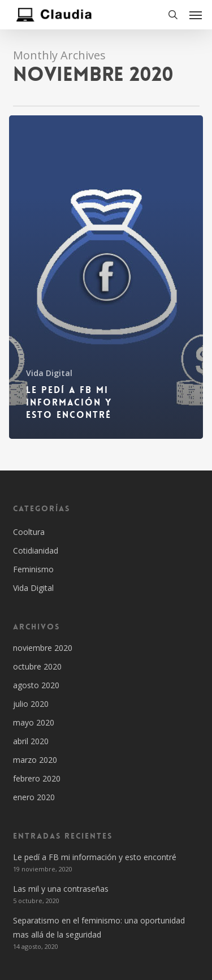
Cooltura (29, 532)
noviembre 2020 (43, 648)
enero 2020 (34, 797)
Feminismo (33, 569)
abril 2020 (31, 741)
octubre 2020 (37, 666)
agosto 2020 (36, 685)
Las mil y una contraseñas (61, 889)
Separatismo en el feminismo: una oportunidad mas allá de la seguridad (99, 927)
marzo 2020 (35, 760)
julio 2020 (31, 704)
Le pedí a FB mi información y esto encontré (95, 857)
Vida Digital (49, 373)
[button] (196, 15)
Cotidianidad (36, 551)
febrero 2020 (37, 778)
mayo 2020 (34, 722)
